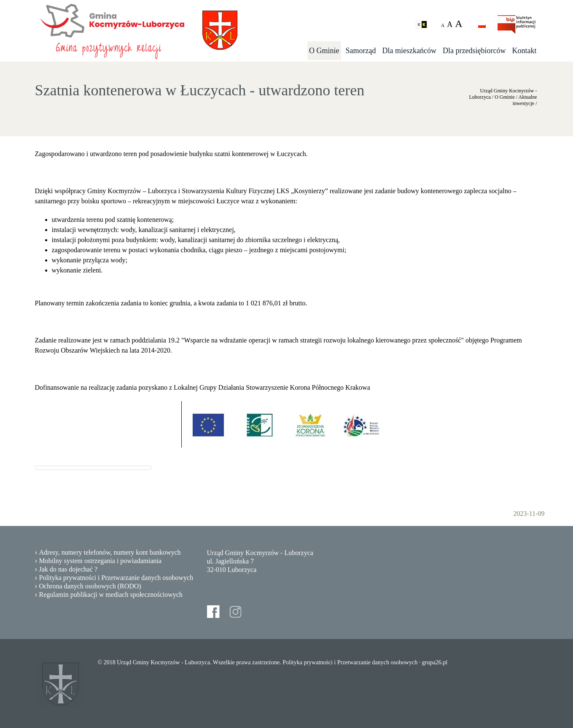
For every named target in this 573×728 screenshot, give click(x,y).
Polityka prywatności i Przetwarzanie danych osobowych (116, 578)
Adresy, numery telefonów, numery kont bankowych (110, 552)
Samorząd (361, 51)
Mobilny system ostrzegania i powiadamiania (101, 561)
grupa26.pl (435, 662)
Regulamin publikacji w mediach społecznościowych (111, 595)
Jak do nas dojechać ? (69, 569)
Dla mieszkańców (409, 51)
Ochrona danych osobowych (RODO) (90, 586)
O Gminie (324, 51)
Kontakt (525, 51)
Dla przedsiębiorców (474, 51)
